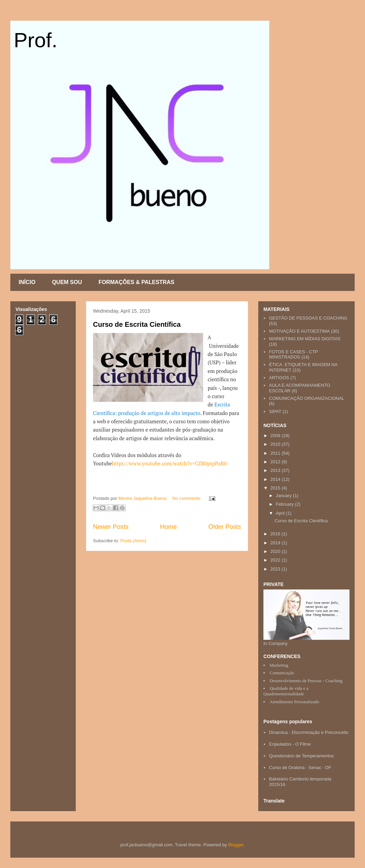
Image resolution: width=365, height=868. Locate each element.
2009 (276, 436)
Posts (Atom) (133, 541)
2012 (276, 462)
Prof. (36, 40)
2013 (276, 470)
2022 (276, 560)
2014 (276, 479)
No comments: (187, 498)
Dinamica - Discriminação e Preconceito (309, 732)
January (284, 496)
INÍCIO (27, 282)
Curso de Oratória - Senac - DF (300, 768)
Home (169, 527)
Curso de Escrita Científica (137, 324)
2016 (276, 534)
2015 (276, 488)
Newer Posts (111, 527)
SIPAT (275, 411)
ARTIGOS (279, 378)
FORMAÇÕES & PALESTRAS (136, 282)
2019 (276, 543)
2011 (276, 453)
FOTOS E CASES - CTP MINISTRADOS (293, 355)
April (281, 513)
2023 (276, 569)
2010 (276, 444)
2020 (276, 551)
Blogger (236, 845)
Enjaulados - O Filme (290, 744)
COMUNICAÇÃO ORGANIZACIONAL (307, 398)
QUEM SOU (67, 282)
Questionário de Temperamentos (301, 756)
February (285, 504)
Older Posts (225, 527)
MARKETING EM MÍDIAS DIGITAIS (305, 339)
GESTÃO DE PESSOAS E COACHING (308, 318)
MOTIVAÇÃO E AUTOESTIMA (299, 331)
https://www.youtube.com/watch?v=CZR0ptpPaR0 (169, 463)
